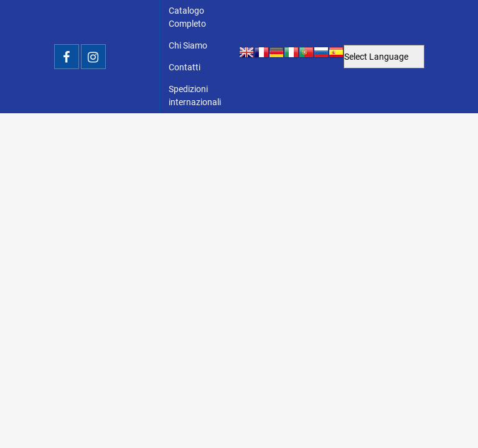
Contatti (185, 67)
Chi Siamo (188, 45)
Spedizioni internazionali (195, 96)
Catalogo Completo (187, 17)
